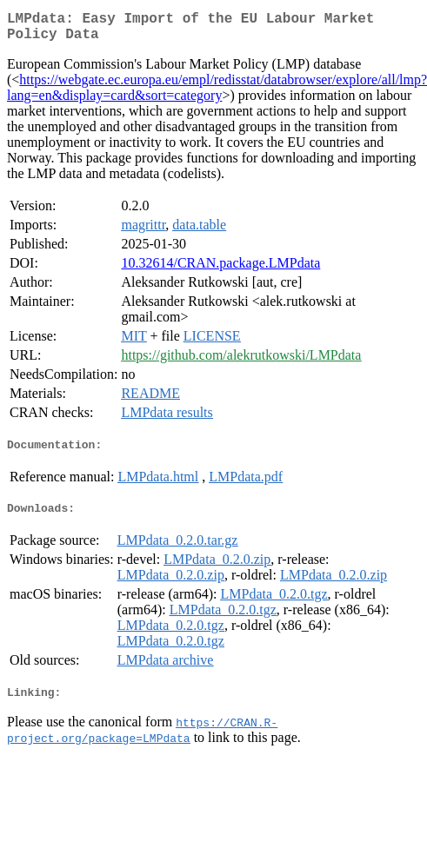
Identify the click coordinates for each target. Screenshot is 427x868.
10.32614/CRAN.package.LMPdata (220, 270)
